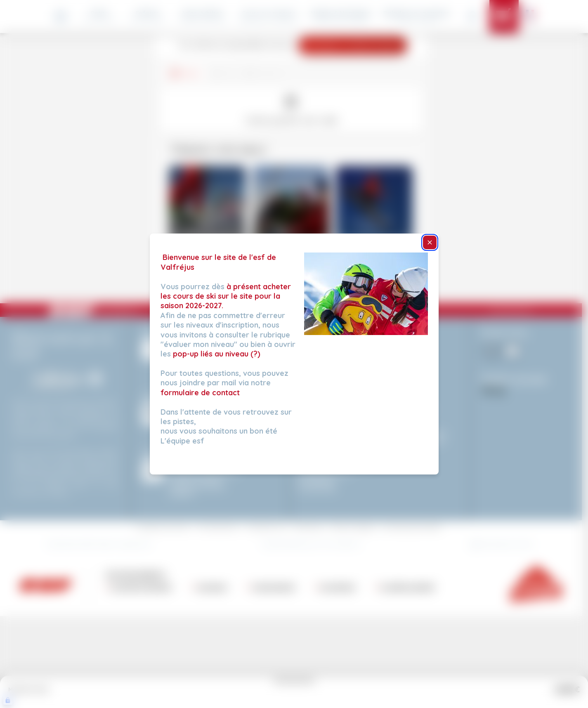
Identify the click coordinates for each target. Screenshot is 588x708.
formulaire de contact (200, 393)
